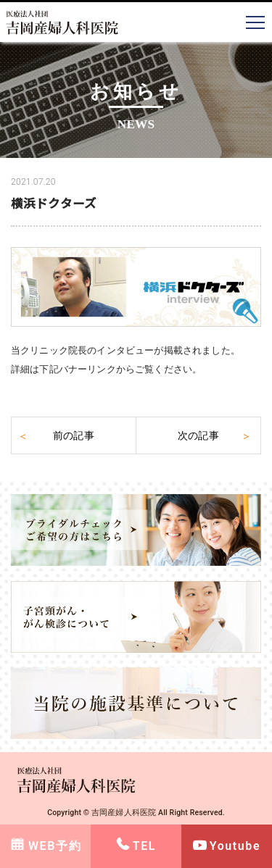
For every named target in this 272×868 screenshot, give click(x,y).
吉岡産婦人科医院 (124, 813)
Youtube (235, 846)
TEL (144, 846)
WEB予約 (55, 846)
